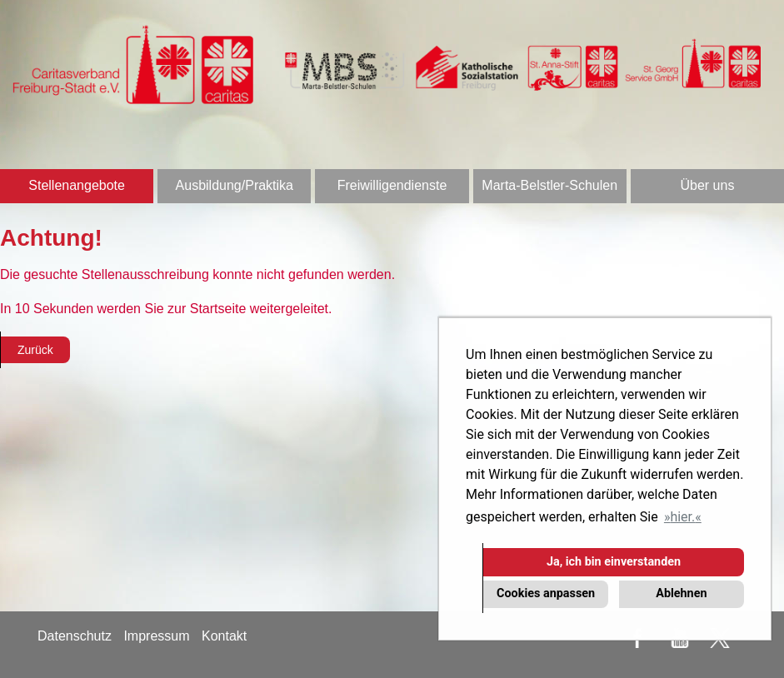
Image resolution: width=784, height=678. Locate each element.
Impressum (156, 636)
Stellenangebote (77, 185)
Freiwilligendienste (392, 185)
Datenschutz (75, 636)
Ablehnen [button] (681, 593)
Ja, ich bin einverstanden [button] (614, 562)
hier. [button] (682, 517)
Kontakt (224, 636)
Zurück (35, 350)
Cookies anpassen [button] (546, 593)
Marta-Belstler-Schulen (549, 185)
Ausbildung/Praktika (235, 185)
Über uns (707, 185)
